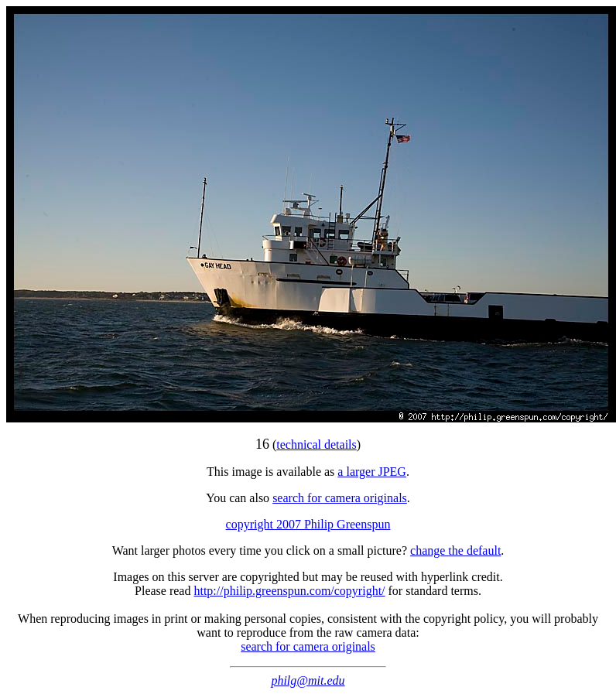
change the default (455, 550)
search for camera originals (340, 498)
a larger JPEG (372, 472)
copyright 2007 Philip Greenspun (308, 524)
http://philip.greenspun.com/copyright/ (289, 591)
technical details (317, 444)
